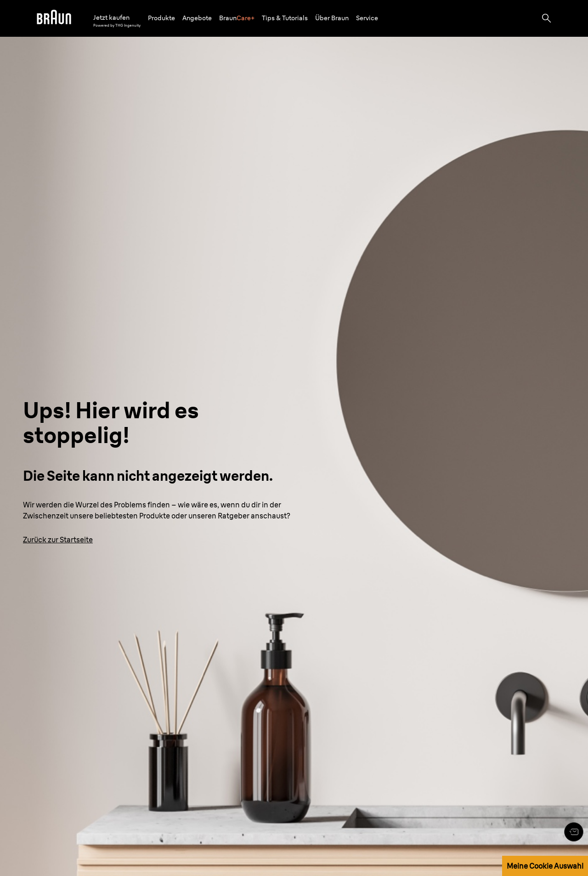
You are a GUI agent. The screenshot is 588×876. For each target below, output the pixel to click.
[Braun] (54, 18)
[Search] (547, 18)
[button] (161, 18)
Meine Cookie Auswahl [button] (545, 866)
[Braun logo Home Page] (54, 18)
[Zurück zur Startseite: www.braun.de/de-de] (58, 540)
